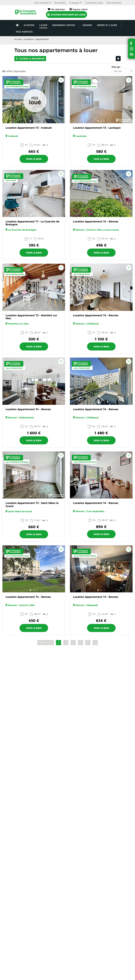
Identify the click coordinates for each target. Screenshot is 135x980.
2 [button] (34, 121)
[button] (132, 43)
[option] (34, 100)
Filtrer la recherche (30, 59)
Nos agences (24, 32)
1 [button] (31, 121)
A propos (74, 3)
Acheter (29, 25)
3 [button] (37, 121)
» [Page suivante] (95, 643)
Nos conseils (41, 3)
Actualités (60, 3)
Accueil (18, 39)
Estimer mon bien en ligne (66, 15)
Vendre (87, 25)
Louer (43, 25)
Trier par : (117, 67)
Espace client (78, 9)
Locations (29, 39)
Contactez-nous (94, 3)
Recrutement (114, 3)
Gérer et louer (107, 25)
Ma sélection (56, 9)
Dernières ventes (64, 25)
